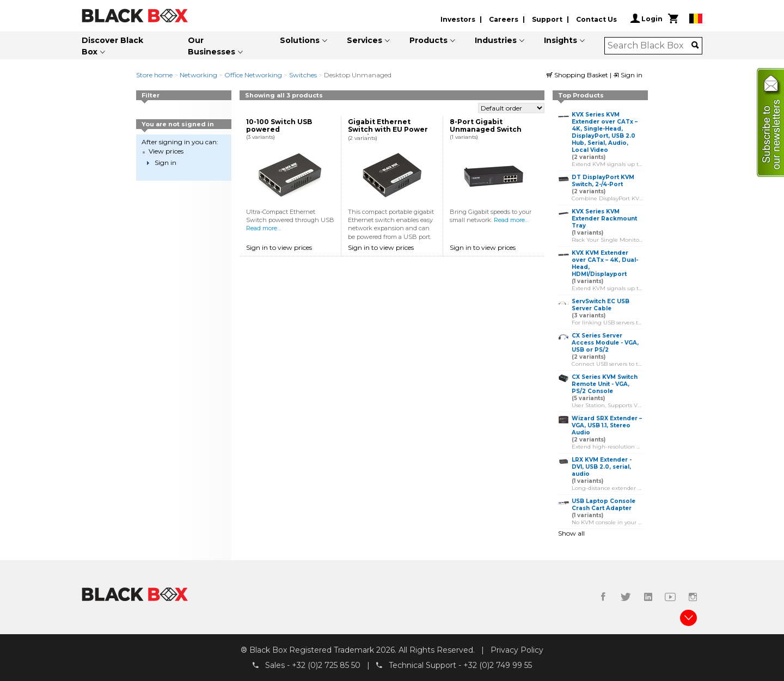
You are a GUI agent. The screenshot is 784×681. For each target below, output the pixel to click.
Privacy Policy (517, 650)
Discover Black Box (112, 46)
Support (547, 19)
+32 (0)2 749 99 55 (498, 665)
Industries (496, 40)
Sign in (628, 75)
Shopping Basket (578, 75)
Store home (154, 75)
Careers (504, 19)
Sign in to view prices (279, 247)
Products (428, 40)
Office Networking (253, 75)
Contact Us (596, 19)
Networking (198, 75)
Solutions (300, 40)
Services (365, 40)
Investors (458, 19)
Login (647, 19)
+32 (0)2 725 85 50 (326, 665)
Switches (303, 75)
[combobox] (650, 46)
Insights (561, 40)
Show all (571, 533)
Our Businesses (212, 46)
